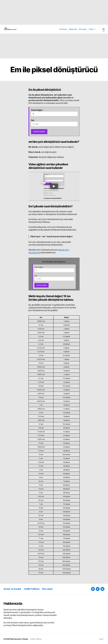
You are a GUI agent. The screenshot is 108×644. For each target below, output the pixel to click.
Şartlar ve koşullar (12, 589)
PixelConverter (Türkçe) (19, 639)
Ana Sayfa (63, 29)
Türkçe (91, 29)
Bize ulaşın (83, 29)
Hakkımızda (73, 29)
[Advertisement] (53, 12)
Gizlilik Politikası (32, 589)
